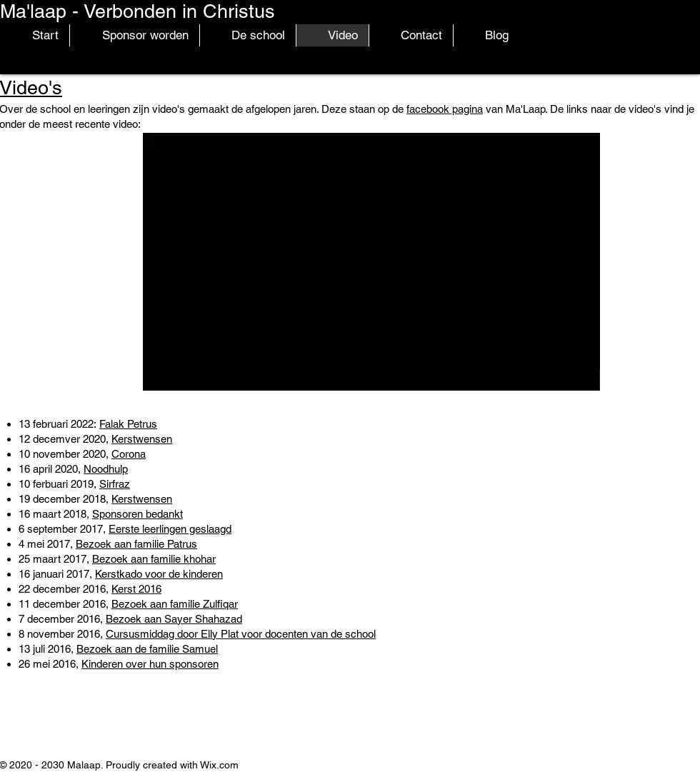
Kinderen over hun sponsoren (150, 664)
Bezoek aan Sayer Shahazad (174, 619)
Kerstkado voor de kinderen (159, 574)
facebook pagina (445, 109)
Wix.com (219, 765)
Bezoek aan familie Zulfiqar (175, 604)
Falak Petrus (128, 424)
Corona (129, 454)
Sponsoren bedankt (137, 514)
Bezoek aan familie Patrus (136, 544)
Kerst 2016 (136, 589)
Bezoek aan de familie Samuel (147, 649)
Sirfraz (115, 484)
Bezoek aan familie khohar (154, 559)
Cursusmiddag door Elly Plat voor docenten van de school (241, 634)
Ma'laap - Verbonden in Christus (137, 11)
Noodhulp (106, 469)
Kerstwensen (142, 439)
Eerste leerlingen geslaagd (170, 529)
